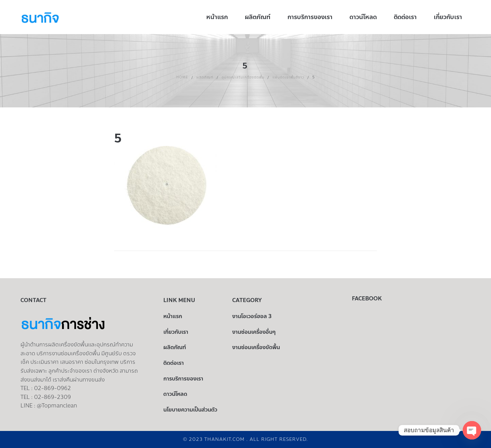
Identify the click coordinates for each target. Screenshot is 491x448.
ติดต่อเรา (174, 363)
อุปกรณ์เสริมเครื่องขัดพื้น (243, 77)
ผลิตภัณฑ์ (205, 77)
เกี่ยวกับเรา (176, 332)
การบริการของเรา (183, 379)
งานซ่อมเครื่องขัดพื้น (256, 347)
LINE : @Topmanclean (49, 406)
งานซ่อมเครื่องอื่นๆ (254, 332)
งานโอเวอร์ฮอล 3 (252, 316)
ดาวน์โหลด (175, 394)
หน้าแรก (173, 316)
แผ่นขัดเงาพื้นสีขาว (288, 77)
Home (182, 77)
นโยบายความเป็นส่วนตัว (190, 410)
